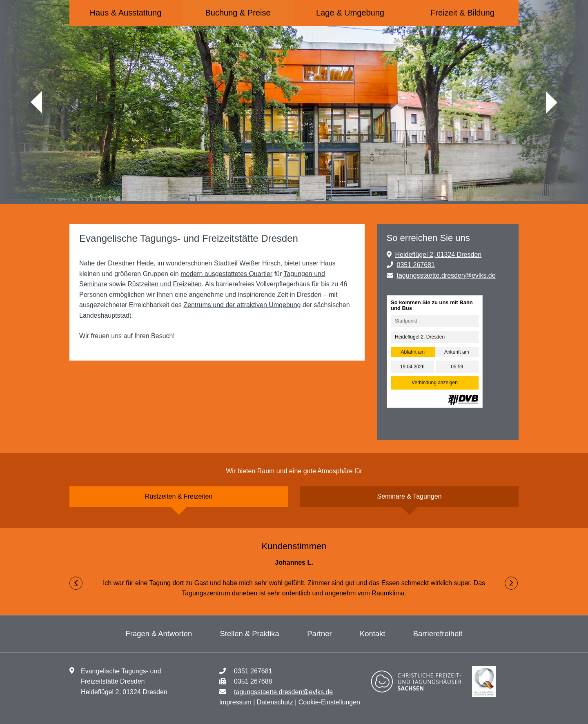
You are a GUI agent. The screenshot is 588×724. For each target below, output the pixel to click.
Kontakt (372, 634)
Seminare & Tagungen (409, 496)
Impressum (235, 702)
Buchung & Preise (238, 13)
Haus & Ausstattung (126, 13)
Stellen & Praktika (250, 634)
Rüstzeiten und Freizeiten (164, 284)
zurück (36, 102)
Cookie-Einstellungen (329, 702)
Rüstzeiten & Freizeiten (179, 496)
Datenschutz (275, 702)
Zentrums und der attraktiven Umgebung (242, 305)
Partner (319, 634)
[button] (76, 583)
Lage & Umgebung (350, 13)
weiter (552, 102)
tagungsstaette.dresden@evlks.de (446, 275)
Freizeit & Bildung (462, 13)
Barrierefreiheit (438, 634)
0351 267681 (415, 265)
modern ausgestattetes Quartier (226, 274)
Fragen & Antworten (159, 634)
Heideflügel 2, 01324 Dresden (438, 255)
